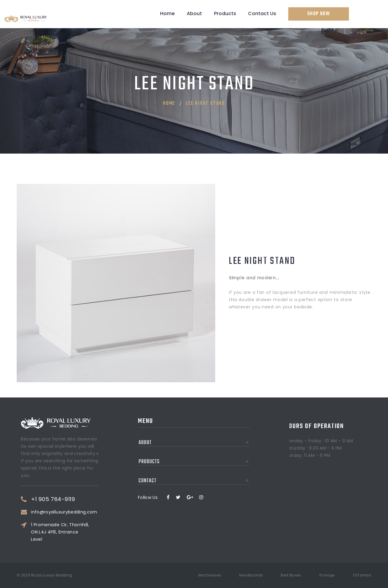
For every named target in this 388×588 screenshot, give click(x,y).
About (194, 13)
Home (167, 13)
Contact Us (262, 13)
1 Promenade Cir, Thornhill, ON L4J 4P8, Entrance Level (84, 532)
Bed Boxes (291, 575)
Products (225, 13)
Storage (327, 575)
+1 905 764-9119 (77, 499)
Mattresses (210, 575)
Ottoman (362, 575)
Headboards (251, 575)
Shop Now (319, 14)
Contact (194, 453)
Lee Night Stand (205, 104)
